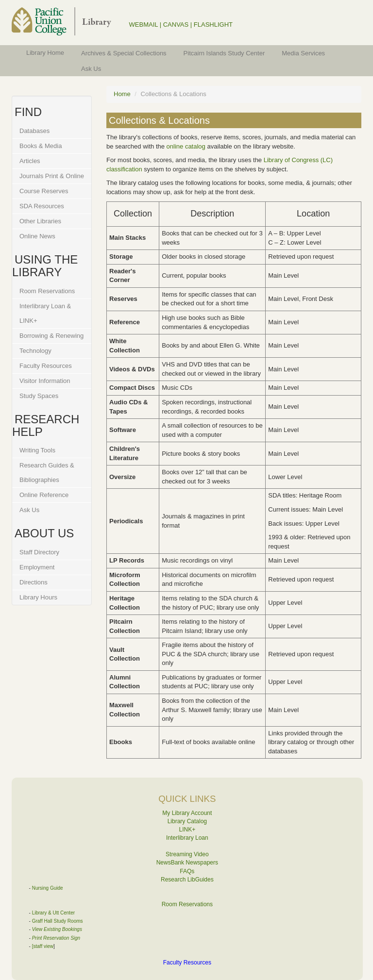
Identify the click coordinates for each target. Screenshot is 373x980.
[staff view (43, 946)
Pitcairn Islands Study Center (224, 53)
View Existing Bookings (57, 929)
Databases (34, 131)
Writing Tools (37, 450)
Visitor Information (45, 381)
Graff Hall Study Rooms (58, 921)
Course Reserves (44, 191)
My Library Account (187, 813)
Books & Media (41, 146)
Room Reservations (47, 291)
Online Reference (44, 495)
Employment (37, 567)
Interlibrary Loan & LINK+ (45, 313)
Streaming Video (187, 854)
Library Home (45, 53)
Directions (34, 582)
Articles (30, 161)
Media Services (303, 53)
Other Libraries (40, 221)
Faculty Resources (46, 366)
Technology (35, 351)
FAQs (187, 871)
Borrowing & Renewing (51, 336)
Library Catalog (187, 821)
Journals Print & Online (52, 176)
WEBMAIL (144, 25)
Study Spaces (39, 396)
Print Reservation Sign (56, 938)
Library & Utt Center (53, 913)
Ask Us (91, 69)
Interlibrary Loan (187, 838)
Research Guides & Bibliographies (47, 473)
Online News (37, 236)
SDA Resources (42, 206)
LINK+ (187, 830)
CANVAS (176, 25)
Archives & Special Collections (124, 53)
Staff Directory (39, 552)
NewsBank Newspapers (187, 863)
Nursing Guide (48, 888)
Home (122, 94)
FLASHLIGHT (213, 25)
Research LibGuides (187, 880)
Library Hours (38, 597)
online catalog (186, 146)
